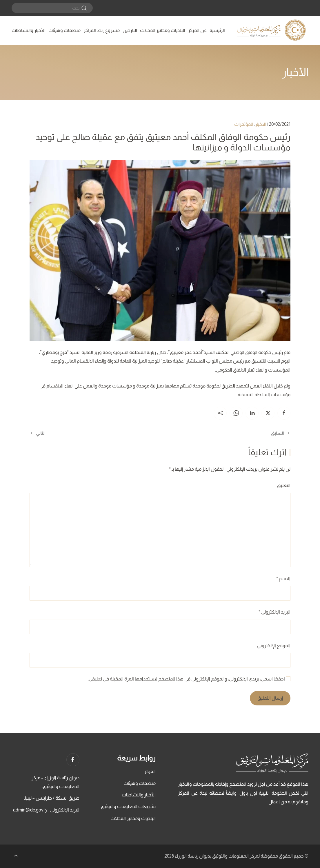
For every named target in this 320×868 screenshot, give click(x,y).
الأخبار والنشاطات (29, 30)
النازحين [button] (130, 30)
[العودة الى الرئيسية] (272, 30)
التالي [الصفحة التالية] (38, 433)
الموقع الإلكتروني (274, 646)
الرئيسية (217, 30)
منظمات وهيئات (64, 30)
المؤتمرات (244, 124)
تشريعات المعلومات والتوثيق (128, 806)
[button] (16, 856)
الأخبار (295, 72)
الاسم (283, 579)
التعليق (284, 485)
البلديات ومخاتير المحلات (163, 30)
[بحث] (52, 8)
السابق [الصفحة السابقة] (280, 433)
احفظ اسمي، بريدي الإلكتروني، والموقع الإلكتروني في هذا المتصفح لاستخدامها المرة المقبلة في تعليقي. (189, 679)
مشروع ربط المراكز (102, 30)
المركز (150, 771)
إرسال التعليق (270, 698)
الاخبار (261, 124)
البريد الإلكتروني (274, 612)
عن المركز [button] (197, 30)
